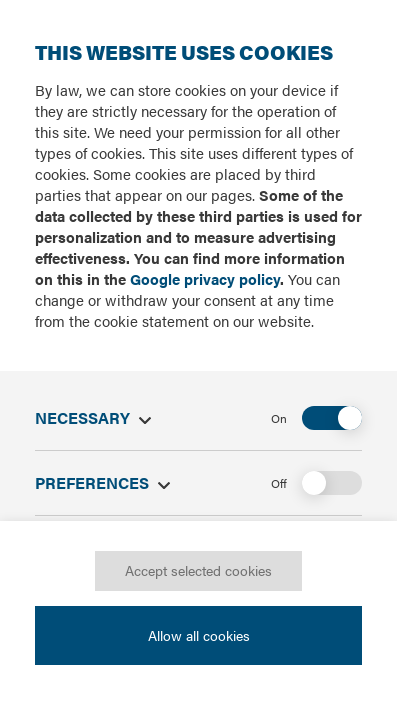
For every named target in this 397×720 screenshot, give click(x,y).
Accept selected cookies (198, 570)
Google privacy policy (205, 278)
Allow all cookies (199, 634)
